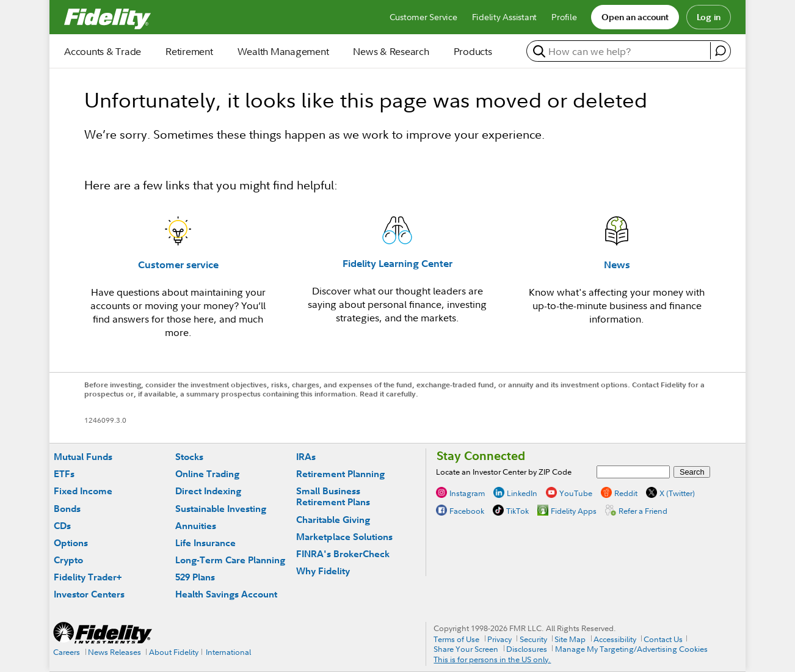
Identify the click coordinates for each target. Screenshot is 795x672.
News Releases (114, 652)
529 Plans (195, 577)
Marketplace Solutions (344, 537)
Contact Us (663, 639)
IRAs (306, 457)
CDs (62, 526)
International (228, 652)
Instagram (467, 493)
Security (533, 639)
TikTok (517, 511)
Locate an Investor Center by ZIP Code (504, 472)
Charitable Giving (333, 520)
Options (71, 543)
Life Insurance (205, 543)
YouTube (576, 493)
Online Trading (207, 474)
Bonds (67, 509)
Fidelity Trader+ (88, 577)
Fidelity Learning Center (397, 263)
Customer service (178, 265)
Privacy (499, 639)
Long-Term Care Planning (230, 560)
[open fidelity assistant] (720, 51)
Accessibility (615, 639)
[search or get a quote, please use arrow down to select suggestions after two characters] (620, 51)
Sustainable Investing (221, 509)
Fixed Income (83, 491)
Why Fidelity (323, 571)
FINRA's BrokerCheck (343, 554)
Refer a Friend (643, 511)
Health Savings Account (226, 594)
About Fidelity (174, 652)
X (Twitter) (677, 493)
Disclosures (527, 649)
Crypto (68, 560)
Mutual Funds (83, 457)
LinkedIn (522, 493)
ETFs (64, 474)
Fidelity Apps (574, 511)
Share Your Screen (466, 649)
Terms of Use (456, 639)
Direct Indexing (208, 491)
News (617, 265)
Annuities (196, 526)
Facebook (467, 511)
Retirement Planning (340, 474)
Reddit (626, 493)
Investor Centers (89, 594)
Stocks (189, 457)
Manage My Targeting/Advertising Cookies (631, 649)
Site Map (570, 639)
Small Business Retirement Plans (333, 496)
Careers (67, 652)
